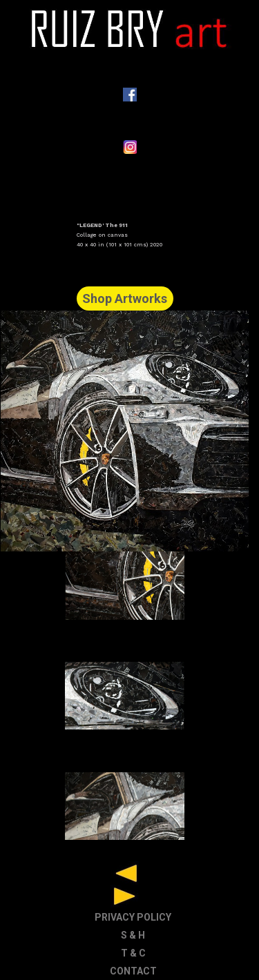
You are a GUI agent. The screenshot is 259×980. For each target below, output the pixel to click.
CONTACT (133, 971)
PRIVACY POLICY (133, 917)
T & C (133, 953)
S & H (133, 935)
